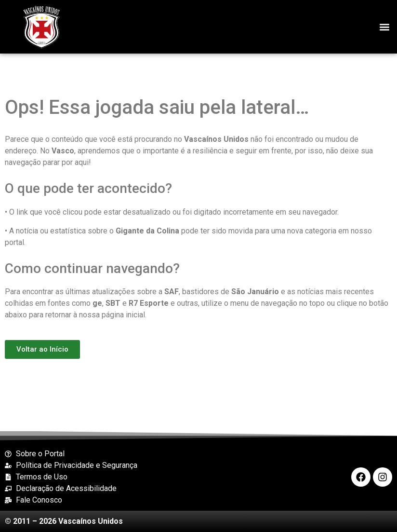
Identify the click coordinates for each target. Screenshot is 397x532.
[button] (384, 27)
